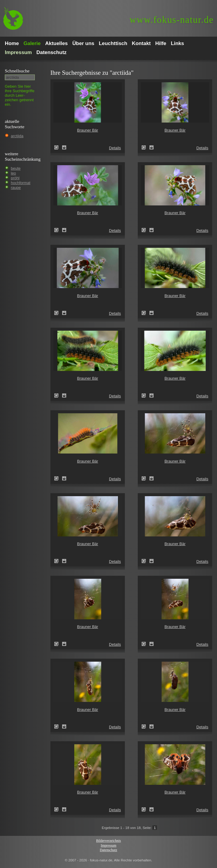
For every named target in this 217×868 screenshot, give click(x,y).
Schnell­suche (17, 71)
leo (13, 173)
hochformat (21, 183)
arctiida (17, 136)
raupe (16, 188)
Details (115, 148)
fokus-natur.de (172, 20)
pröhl (15, 178)
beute (16, 168)
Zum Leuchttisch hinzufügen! (64, 147)
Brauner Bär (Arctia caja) (58, 147)
